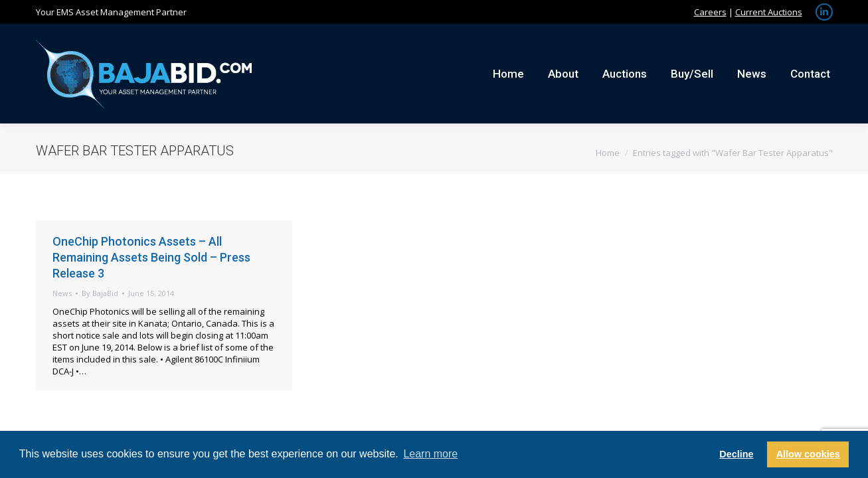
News (62, 293)
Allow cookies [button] (808, 454)
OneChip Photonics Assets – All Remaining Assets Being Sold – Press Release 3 (151, 257)
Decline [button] (736, 454)
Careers (710, 12)
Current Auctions (769, 12)
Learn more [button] (430, 454)
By (100, 293)
